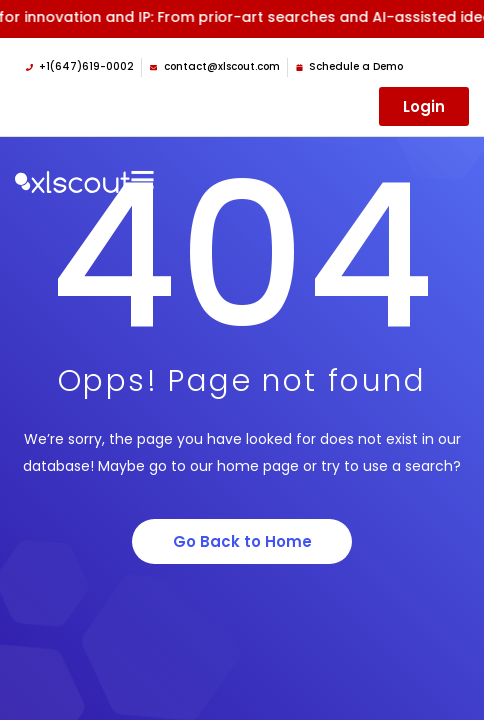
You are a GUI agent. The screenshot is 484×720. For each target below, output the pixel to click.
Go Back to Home (242, 541)
